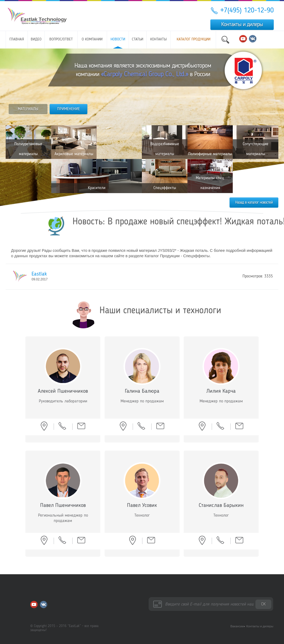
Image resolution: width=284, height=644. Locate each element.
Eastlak (39, 274)
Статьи (138, 39)
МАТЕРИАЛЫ (28, 109)
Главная (17, 39)
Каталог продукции (194, 39)
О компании (92, 39)
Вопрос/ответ (61, 39)
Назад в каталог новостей (254, 203)
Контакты (158, 39)
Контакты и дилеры (242, 25)
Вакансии (237, 626)
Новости (118, 39)
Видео (36, 39)
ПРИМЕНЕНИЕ (69, 109)
